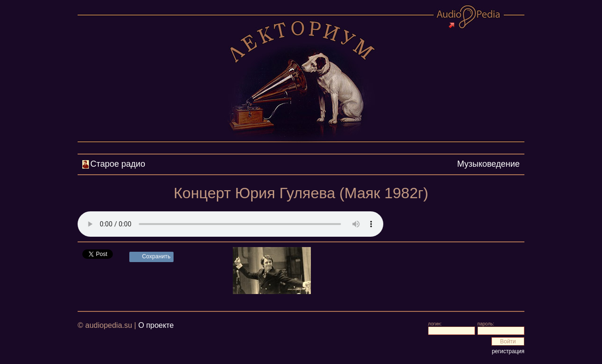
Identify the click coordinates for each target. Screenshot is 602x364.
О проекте (156, 325)
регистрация (508, 351)
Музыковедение (488, 164)
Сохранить (156, 256)
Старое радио (118, 164)
